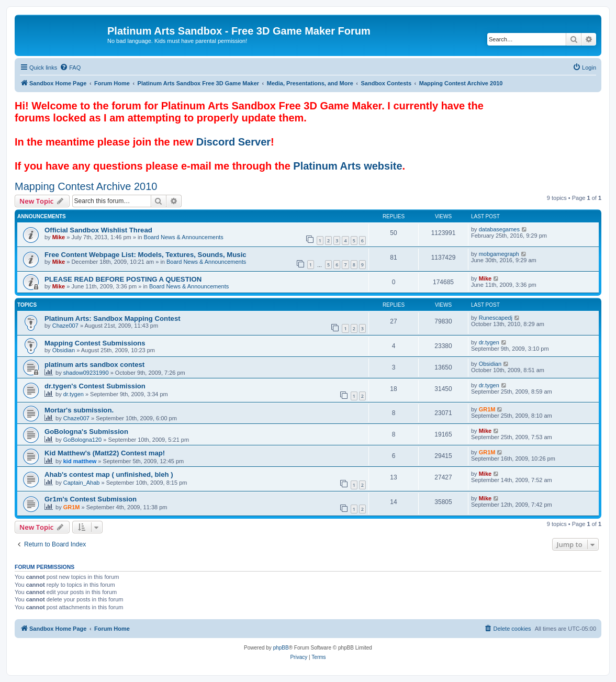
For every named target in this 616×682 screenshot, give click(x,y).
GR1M (487, 409)
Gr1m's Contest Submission (91, 499)
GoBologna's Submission (86, 432)
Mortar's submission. (79, 410)
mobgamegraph (499, 254)
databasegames (499, 229)
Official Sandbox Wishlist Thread (98, 230)
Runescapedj (496, 318)
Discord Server (233, 142)
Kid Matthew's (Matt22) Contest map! (105, 453)
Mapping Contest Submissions (95, 343)
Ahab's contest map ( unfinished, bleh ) (109, 474)
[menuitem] (70, 68)
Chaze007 (65, 326)
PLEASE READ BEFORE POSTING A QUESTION (123, 279)
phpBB (281, 648)
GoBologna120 (82, 440)
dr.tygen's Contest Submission (95, 386)
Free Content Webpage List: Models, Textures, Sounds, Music (145, 255)
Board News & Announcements (184, 237)
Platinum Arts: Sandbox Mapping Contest (113, 318)
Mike (59, 237)
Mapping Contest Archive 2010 (86, 186)
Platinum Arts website (348, 166)
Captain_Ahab (82, 483)
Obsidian (64, 350)
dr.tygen (489, 342)
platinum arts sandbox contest (94, 365)
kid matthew (80, 461)
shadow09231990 (86, 373)
